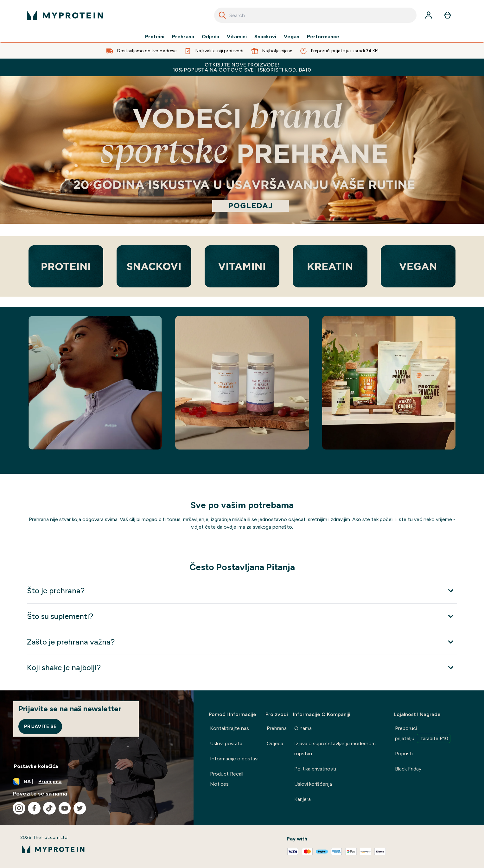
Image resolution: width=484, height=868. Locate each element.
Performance (323, 37)
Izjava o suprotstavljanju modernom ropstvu (335, 748)
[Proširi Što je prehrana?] (242, 591)
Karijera (302, 799)
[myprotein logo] (65, 15)
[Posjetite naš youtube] (65, 808)
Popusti (404, 754)
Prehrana (183, 37)
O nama (303, 728)
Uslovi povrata (226, 743)
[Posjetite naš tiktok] (49, 808)
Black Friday (408, 769)
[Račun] (429, 15)
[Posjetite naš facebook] (34, 808)
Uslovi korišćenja (313, 784)
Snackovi (265, 37)
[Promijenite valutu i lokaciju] (97, 782)
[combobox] (315, 15)
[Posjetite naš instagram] (19, 808)
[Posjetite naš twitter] (80, 808)
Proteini (155, 37)
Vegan (292, 37)
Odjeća (210, 37)
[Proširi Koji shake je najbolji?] (242, 667)
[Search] (222, 15)
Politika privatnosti (315, 769)
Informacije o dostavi (234, 759)
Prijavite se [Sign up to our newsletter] (40, 726)
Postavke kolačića (36, 766)
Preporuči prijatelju (423, 734)
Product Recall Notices (227, 779)
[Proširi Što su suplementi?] (242, 616)
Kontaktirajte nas (229, 728)
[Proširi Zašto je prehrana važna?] (242, 642)
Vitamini (237, 37)
